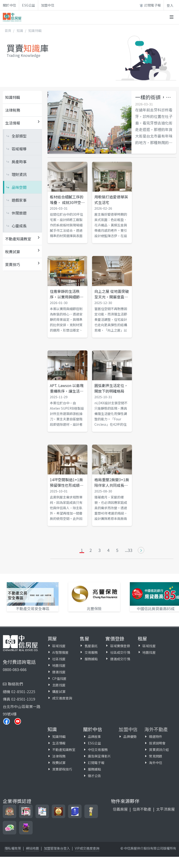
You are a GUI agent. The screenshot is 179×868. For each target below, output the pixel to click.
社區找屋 (59, 659)
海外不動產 (156, 729)
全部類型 (19, 136)
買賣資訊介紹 (159, 750)
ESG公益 (29, 5)
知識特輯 (35, 31)
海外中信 (156, 763)
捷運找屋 (59, 672)
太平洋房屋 (165, 809)
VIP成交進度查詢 (87, 848)
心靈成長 (19, 226)
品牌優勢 (130, 737)
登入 (170, 5)
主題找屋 (59, 685)
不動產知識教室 (64, 750)
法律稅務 (13, 110)
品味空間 (19, 187)
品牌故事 (95, 737)
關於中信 (9, 5)
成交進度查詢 (62, 698)
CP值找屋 (59, 678)
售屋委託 (91, 646)
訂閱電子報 (150, 5)
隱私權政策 (13, 848)
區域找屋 (59, 646)
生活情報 (59, 743)
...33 (129, 550)
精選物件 (156, 737)
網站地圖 (32, 848)
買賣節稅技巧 (62, 769)
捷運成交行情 (120, 659)
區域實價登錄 (120, 646)
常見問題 (156, 756)
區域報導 (19, 149)
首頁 (8, 31)
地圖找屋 (59, 665)
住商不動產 (142, 809)
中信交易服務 (98, 750)
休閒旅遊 (19, 213)
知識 (20, 31)
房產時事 (19, 162)
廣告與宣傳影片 (99, 756)
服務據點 (91, 659)
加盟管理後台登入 (57, 848)
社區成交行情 (120, 652)
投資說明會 (157, 743)
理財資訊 (19, 174)
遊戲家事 (19, 200)
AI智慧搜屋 (60, 652)
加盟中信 (48, 5)
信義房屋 (120, 809)
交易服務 (91, 652)
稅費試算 (59, 763)
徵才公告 (95, 776)
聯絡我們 (15, 684)
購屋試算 (59, 692)
